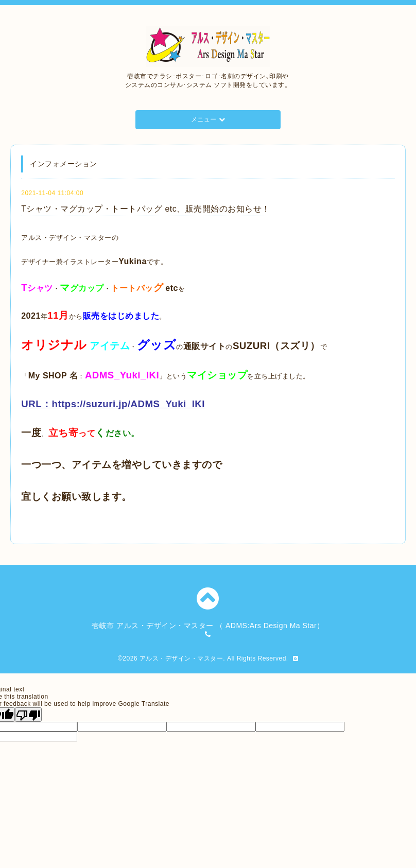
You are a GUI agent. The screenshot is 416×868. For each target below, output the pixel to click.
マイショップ (217, 375)
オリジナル (54, 345)
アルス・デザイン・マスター (181, 658)
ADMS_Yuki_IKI (122, 375)
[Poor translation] (28, 715)
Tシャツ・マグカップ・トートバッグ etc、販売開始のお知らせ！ (146, 209)
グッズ (157, 345)
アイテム (110, 346)
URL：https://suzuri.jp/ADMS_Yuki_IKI (113, 404)
